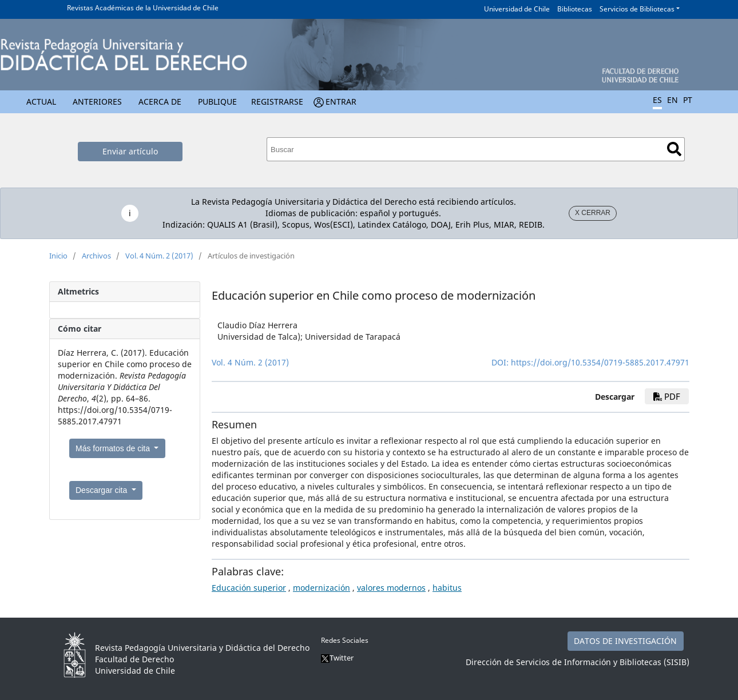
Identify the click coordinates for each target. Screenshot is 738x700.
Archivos (96, 256)
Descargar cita (102, 490)
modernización (322, 588)
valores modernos (391, 588)
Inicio (58, 256)
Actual (41, 102)
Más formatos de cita (114, 448)
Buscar (674, 149)
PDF (667, 396)
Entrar (341, 102)
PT (688, 100)
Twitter (337, 658)
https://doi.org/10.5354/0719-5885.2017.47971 (600, 362)
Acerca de (160, 102)
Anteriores (97, 102)
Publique (217, 102)
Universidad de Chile (517, 9)
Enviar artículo (130, 151)
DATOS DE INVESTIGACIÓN (625, 641)
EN (672, 100)
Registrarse (277, 102)
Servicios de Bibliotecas (637, 9)
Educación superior (249, 588)
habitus (447, 588)
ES (657, 100)
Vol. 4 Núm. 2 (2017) (159, 256)
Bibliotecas (575, 9)
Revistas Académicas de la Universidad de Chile (143, 8)
